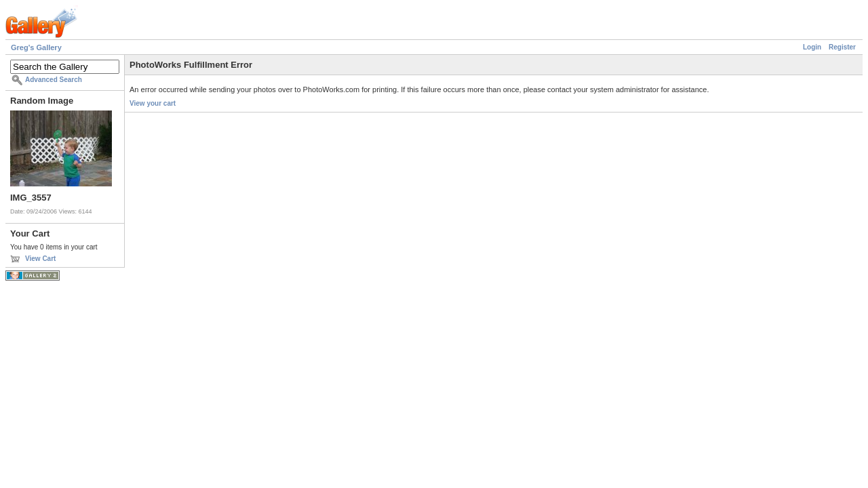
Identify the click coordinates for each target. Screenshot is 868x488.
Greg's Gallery (36, 47)
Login (812, 47)
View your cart (153, 103)
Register (842, 47)
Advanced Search (54, 80)
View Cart (40, 259)
